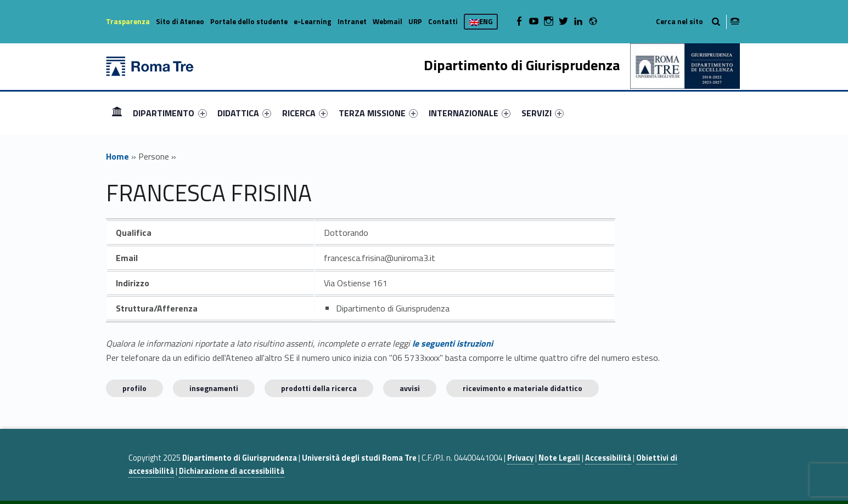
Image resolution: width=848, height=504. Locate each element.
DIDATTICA (244, 113)
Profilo (134, 388)
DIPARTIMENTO (170, 113)
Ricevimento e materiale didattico (523, 388)
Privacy (520, 458)
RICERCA (305, 113)
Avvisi (410, 388)
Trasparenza (128, 21)
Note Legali (559, 458)
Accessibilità (608, 458)
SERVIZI (543, 113)
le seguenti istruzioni (453, 343)
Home (117, 113)
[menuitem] (117, 113)
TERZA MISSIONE (378, 113)
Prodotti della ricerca (319, 388)
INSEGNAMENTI (214, 388)
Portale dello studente (249, 21)
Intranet (352, 21)
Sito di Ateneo (180, 21)
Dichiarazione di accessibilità (232, 471)
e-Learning (313, 21)
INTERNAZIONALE (470, 113)
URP (415, 21)
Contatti (443, 21)
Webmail (388, 21)
